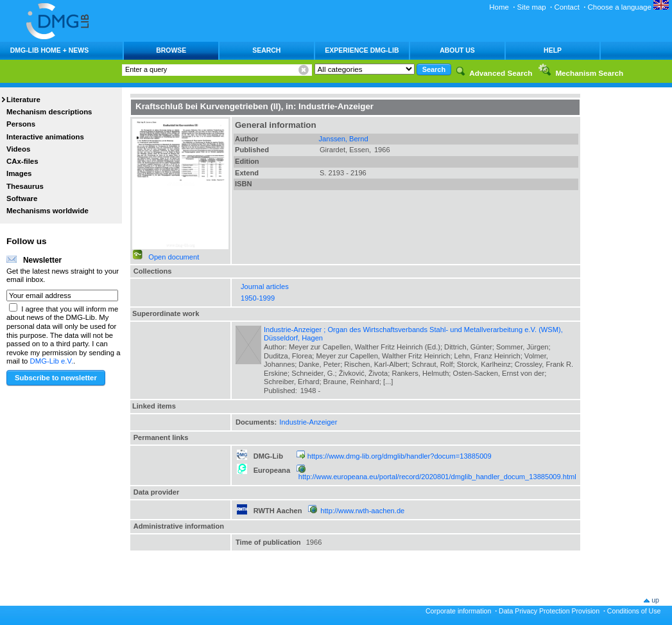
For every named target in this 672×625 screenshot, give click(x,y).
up (655, 600)
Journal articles (265, 286)
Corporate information (458, 611)
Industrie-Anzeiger (308, 422)
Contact (566, 7)
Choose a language (628, 7)
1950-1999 (258, 298)
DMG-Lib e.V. (52, 361)
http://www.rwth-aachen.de (362, 511)
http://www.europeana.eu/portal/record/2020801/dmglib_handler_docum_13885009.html (437, 477)
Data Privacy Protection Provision (549, 611)
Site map (532, 7)
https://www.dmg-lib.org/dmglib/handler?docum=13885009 (400, 456)
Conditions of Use (634, 611)
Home (499, 7)
